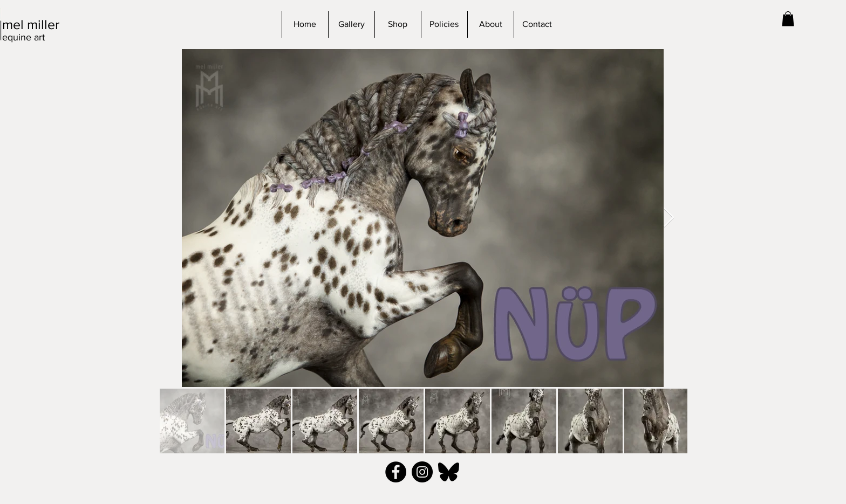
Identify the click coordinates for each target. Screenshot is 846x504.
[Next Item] (669, 218)
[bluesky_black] (449, 472)
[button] (788, 19)
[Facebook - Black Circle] (396, 472)
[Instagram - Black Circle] (422, 472)
